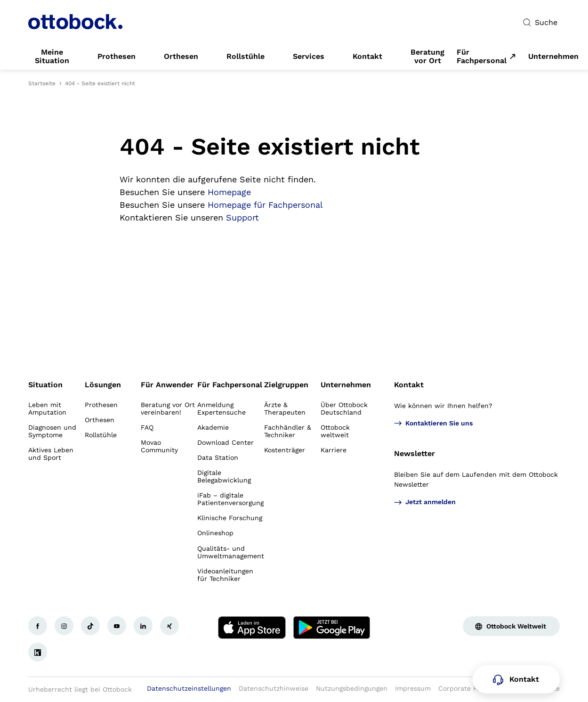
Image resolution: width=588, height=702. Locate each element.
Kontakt (409, 385)
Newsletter (415, 453)
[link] (52, 57)
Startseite (42, 83)
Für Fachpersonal (482, 57)
